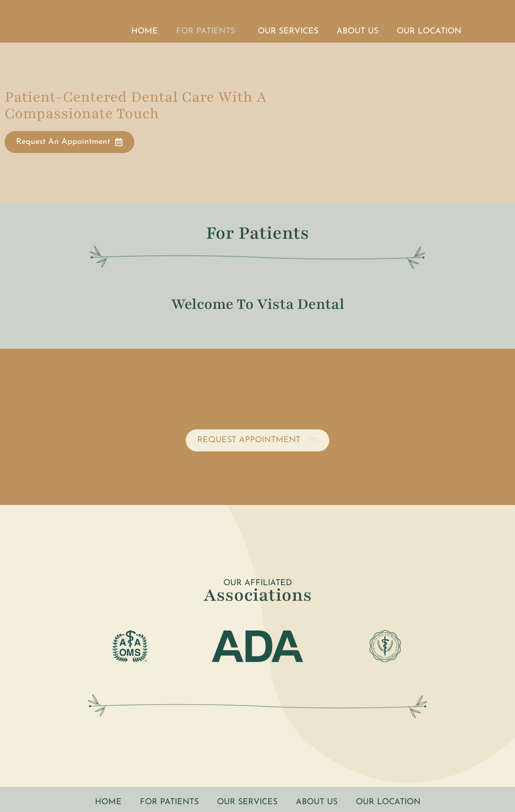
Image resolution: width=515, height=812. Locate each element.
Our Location (429, 31)
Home (144, 31)
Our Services (288, 31)
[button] (64, 646)
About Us (357, 31)
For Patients (208, 32)
